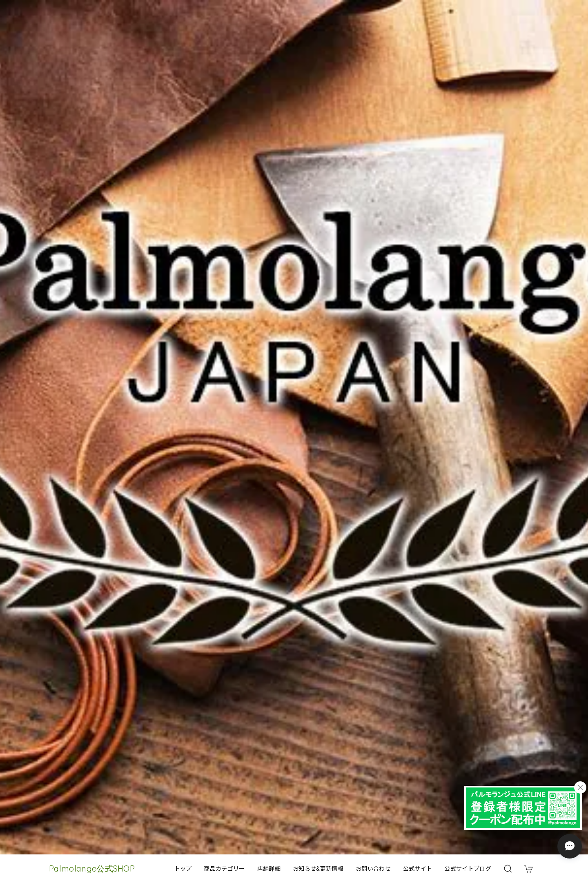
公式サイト (418, 869)
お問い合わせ (373, 869)
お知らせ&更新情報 (318, 869)
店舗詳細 (269, 869)
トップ (183, 869)
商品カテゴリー (224, 869)
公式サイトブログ (468, 869)
